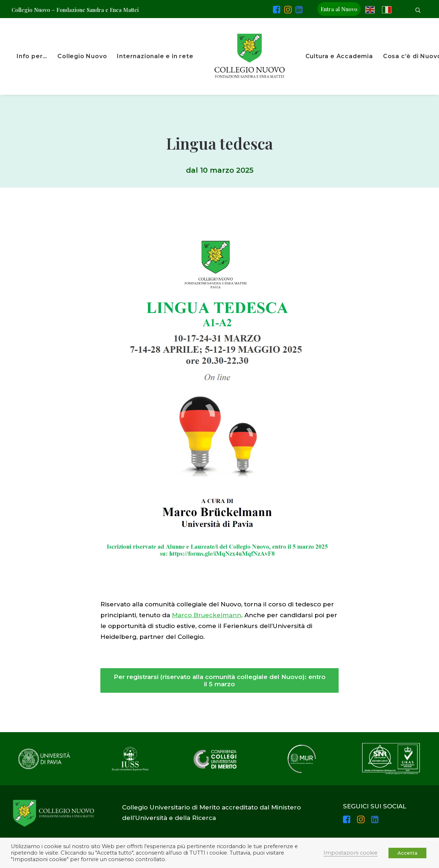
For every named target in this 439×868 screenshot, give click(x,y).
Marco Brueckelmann (207, 615)
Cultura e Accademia (339, 56)
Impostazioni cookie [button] (351, 853)
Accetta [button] (407, 853)
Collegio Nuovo (82, 56)
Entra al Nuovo (339, 9)
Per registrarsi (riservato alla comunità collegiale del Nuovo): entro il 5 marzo (221, 680)
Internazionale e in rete (155, 56)
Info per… (32, 56)
